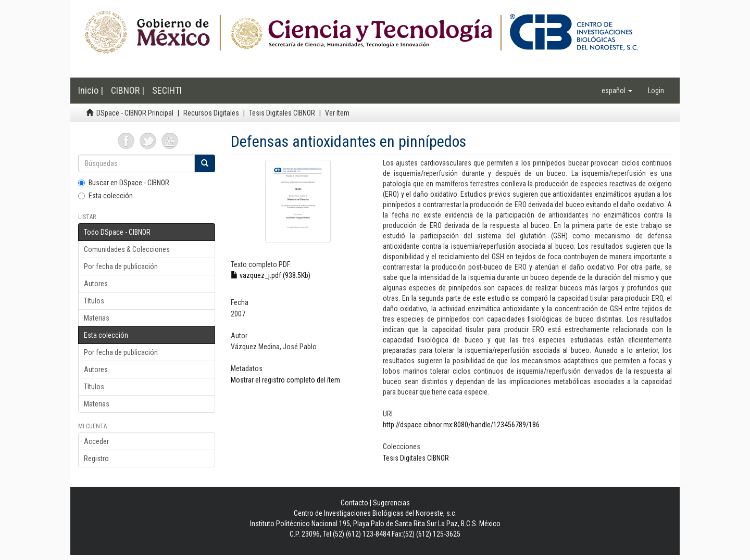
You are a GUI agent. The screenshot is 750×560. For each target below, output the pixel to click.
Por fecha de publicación (121, 266)
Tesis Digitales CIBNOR (282, 113)
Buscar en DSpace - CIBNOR (124, 183)
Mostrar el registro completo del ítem (285, 380)
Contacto (354, 503)
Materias (97, 318)
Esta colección (105, 196)
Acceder (96, 441)
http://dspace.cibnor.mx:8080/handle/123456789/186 (461, 425)
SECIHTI (167, 90)
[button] (617, 91)
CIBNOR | (128, 90)
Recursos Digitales (211, 113)
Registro (96, 459)
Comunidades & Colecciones (127, 249)
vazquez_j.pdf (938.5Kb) (271, 275)
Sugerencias (391, 503)
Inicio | (91, 90)
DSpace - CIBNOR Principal (135, 113)
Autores (96, 284)
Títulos (94, 301)
